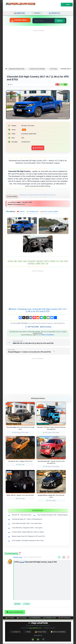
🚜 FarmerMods (35, 618)
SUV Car (47, 262)
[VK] (33, 640)
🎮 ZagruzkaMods (38, 623)
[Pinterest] (43, 640)
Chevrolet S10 (32, 262)
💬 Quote (26, 604)
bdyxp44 (16, 557)
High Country (40, 262)
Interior (25, 262)
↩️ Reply (17, 604)
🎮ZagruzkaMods (21, 4)
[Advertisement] (39, 47)
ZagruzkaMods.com (35, 628)
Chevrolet (10, 262)
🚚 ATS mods (10, 618)
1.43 (47, 264)
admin (11, 85)
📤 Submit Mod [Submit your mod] (19, 13)
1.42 (57, 262)
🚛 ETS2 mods (22, 618)
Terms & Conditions (48, 335)
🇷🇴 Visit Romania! (65, 618)
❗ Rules (28, 632)
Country (20, 262)
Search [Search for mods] (60, 21)
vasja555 (38, 264)
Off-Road (52, 262)
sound (61, 262)
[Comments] (67, 76)
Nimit (43, 264)
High (15, 262)
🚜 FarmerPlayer (49, 618)
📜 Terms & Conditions (58, 632)
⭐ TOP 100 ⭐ (37, 13)
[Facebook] (38, 640)
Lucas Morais (31, 264)
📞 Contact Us (54, 13)
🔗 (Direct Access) (38, 327)
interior (66, 262)
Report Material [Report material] (38, 148)
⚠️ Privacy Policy (41, 632)
